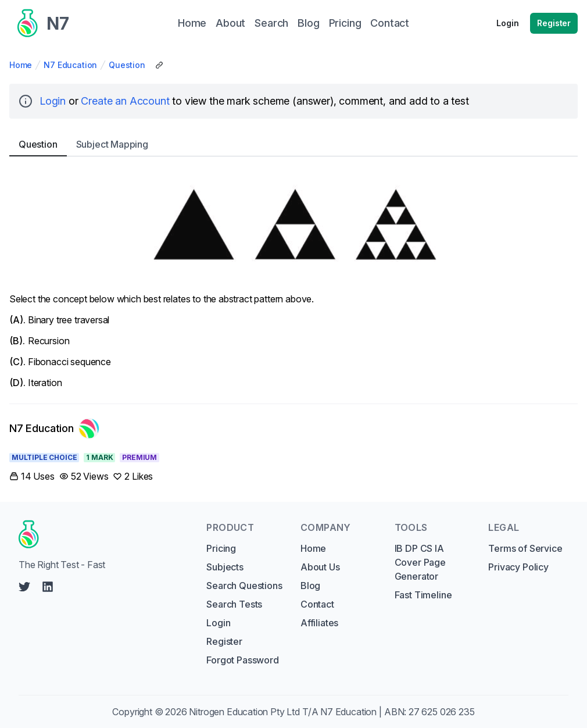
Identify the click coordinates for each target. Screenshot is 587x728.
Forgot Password (242, 660)
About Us (320, 567)
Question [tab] (38, 144)
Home (21, 65)
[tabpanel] (293, 278)
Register (554, 23)
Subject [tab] (112, 144)
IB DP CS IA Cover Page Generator (420, 562)
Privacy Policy (518, 567)
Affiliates (319, 623)
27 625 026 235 (442, 712)
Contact (317, 604)
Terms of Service (525, 548)
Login (507, 23)
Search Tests (234, 604)
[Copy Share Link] (159, 65)
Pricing (221, 548)
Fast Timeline (423, 595)
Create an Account (125, 101)
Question (127, 65)
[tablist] (293, 144)
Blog (310, 586)
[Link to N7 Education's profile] (54, 429)
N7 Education (70, 65)
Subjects (225, 567)
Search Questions (244, 586)
